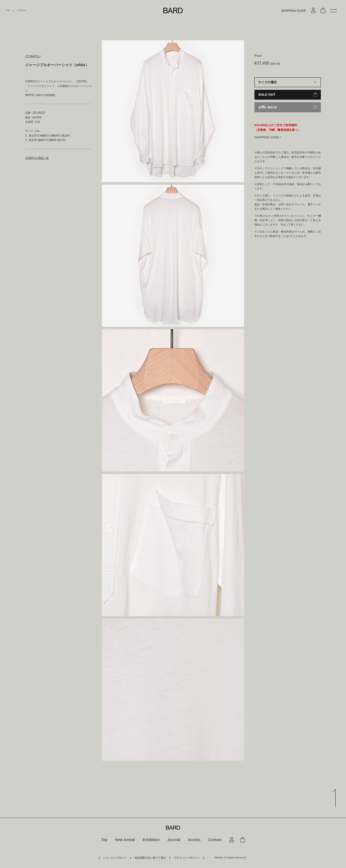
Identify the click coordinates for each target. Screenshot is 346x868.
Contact (214, 840)
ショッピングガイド (118, 858)
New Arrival (126, 840)
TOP (8, 11)
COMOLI (22, 11)
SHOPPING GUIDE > (268, 137)
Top (105, 840)
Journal (174, 840)
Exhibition (151, 840)
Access (194, 840)
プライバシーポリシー (184, 858)
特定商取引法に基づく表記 (150, 858)
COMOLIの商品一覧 (37, 158)
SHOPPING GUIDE (294, 11)
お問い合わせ (268, 107)
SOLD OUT (266, 95)
